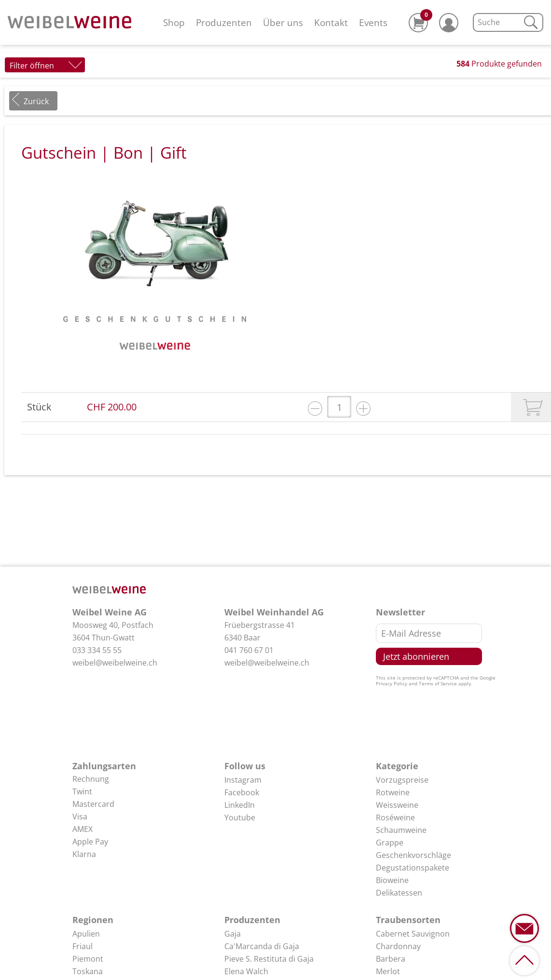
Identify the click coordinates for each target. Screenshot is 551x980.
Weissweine (397, 805)
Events (373, 22)
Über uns (283, 22)
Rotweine (393, 792)
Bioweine (392, 880)
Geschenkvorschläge (413, 855)
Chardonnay (398, 946)
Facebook (242, 792)
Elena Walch (246, 971)
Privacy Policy (392, 683)
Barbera (391, 959)
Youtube (240, 817)
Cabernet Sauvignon (413, 934)
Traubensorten (408, 920)
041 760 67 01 (249, 650)
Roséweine (395, 817)
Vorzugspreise (402, 780)
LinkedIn (240, 805)
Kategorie (397, 766)
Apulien (86, 934)
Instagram (243, 780)
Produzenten (224, 22)
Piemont (88, 959)
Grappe (390, 843)
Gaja (233, 934)
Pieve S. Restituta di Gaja (269, 959)
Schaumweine (401, 830)
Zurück (36, 101)
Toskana (88, 971)
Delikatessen (399, 893)
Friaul (83, 946)
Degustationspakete (413, 868)
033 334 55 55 (97, 650)
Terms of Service (438, 683)
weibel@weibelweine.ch (115, 663)
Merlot (388, 971)
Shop (174, 22)
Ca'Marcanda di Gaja (262, 946)
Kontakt (331, 22)
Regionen (93, 920)
